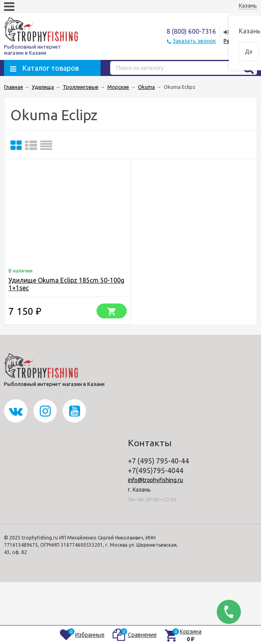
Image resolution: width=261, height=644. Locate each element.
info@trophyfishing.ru (155, 480)
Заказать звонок (194, 41)
